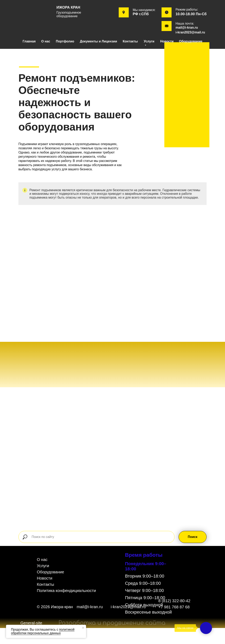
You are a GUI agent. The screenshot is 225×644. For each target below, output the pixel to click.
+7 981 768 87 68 (174, 607)
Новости (167, 41)
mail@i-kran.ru (187, 28)
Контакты (130, 41)
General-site (31, 623)
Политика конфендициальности (66, 591)
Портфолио (65, 41)
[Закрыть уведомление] (83, 628)
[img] (36, 12)
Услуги (43, 566)
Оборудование (191, 41)
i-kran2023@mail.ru (190, 32)
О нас (46, 41)
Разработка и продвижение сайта (112, 623)
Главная (29, 41)
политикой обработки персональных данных (43, 631)
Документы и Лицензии (98, 41)
